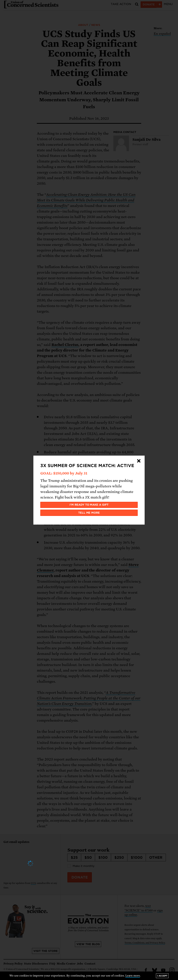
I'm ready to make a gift (89, 505)
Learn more (133, 976)
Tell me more (89, 513)
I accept (162, 976)
